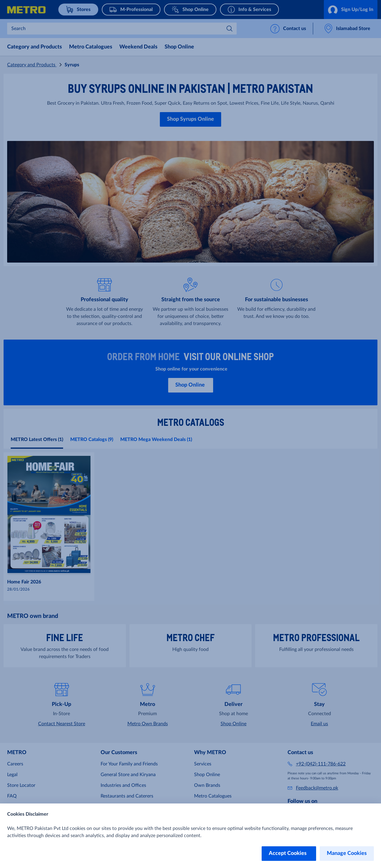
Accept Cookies (289, 853)
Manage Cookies (347, 853)
